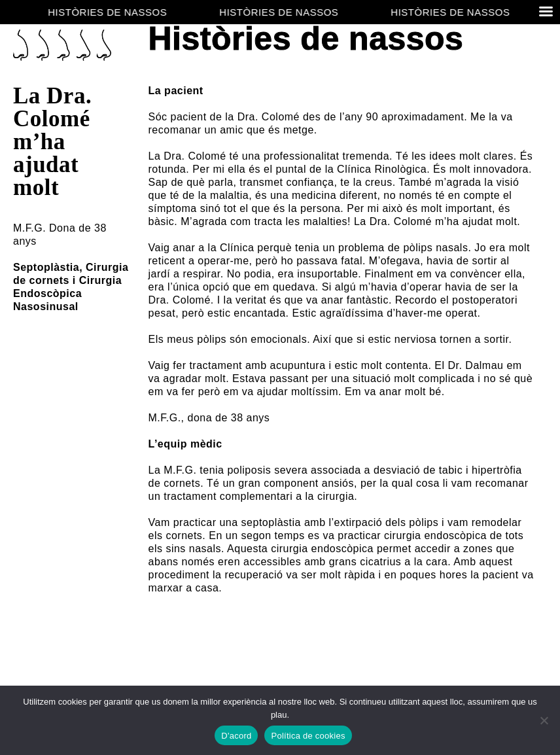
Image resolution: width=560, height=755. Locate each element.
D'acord (236, 736)
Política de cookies (308, 736)
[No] (544, 720)
